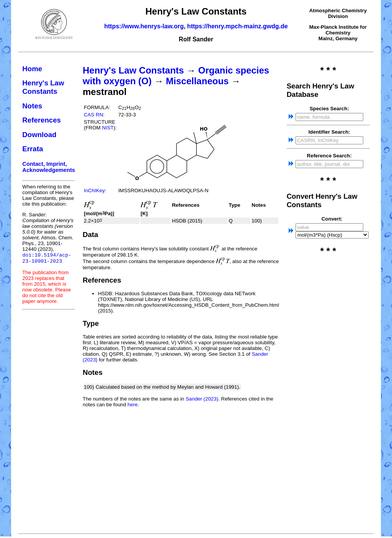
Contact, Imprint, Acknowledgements (49, 167)
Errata (33, 149)
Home (32, 69)
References (42, 120)
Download (39, 135)
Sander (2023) (202, 399)
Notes (32, 106)
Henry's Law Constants (43, 87)
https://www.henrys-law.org (144, 26)
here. (133, 405)
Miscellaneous (197, 81)
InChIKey (94, 191)
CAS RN (93, 115)
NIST (108, 128)
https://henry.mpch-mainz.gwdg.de (238, 26)
